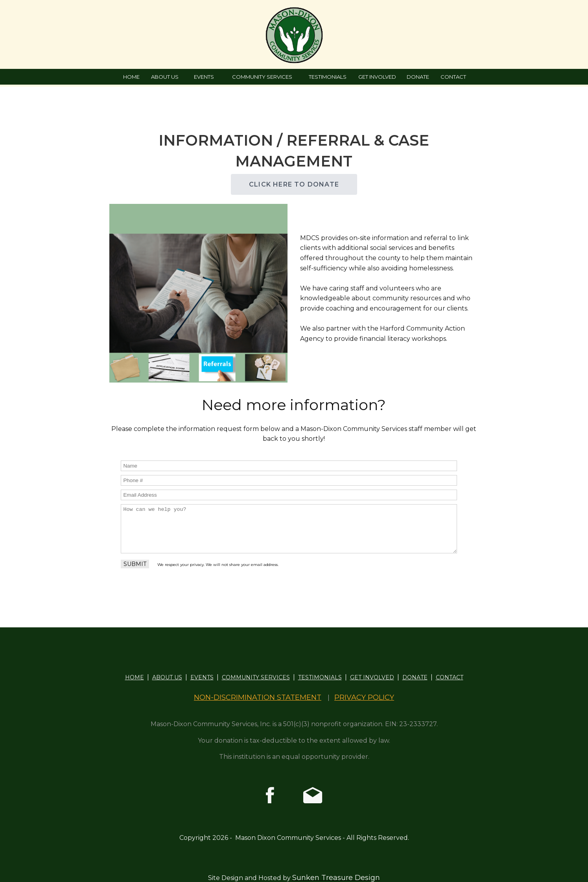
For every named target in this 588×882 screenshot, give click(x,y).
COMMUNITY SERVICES (262, 77)
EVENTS (204, 77)
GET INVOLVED (377, 77)
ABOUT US (165, 77)
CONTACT (453, 77)
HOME (131, 77)
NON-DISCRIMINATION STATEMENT (258, 697)
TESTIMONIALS (328, 77)
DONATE (418, 77)
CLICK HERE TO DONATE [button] (294, 184)
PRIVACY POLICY (364, 697)
